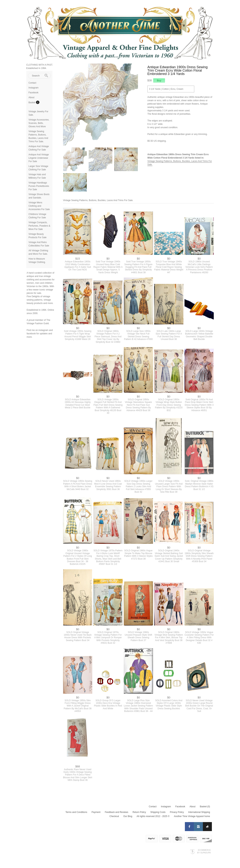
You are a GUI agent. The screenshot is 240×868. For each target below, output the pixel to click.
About (31, 97)
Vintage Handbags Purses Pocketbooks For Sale (39, 186)
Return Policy (139, 812)
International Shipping (199, 812)
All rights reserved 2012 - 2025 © (153, 816)
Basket (32, 103)
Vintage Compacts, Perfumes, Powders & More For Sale (39, 226)
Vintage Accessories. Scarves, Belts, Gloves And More (39, 123)
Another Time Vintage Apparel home (192, 816)
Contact (32, 83)
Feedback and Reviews (117, 812)
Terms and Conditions (76, 812)
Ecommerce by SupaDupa (204, 851)
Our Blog (128, 816)
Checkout (114, 816)
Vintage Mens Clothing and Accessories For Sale (39, 206)
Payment (96, 812)
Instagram (33, 88)
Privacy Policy (177, 812)
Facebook (33, 93)
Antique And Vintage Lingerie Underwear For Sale (39, 158)
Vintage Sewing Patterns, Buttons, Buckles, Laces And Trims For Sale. (98, 200)
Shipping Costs (158, 812)
